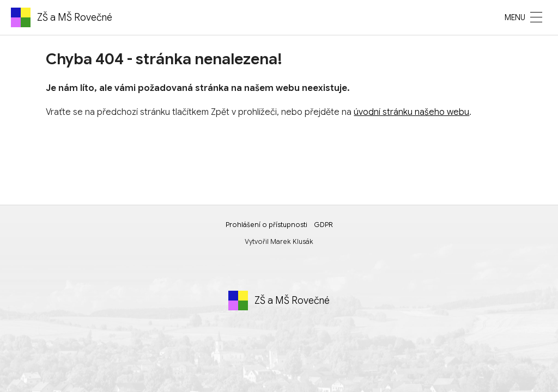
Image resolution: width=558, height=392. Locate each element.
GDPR (323, 225)
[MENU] (536, 17)
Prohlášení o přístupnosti (266, 225)
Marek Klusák (292, 241)
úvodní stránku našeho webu (411, 112)
